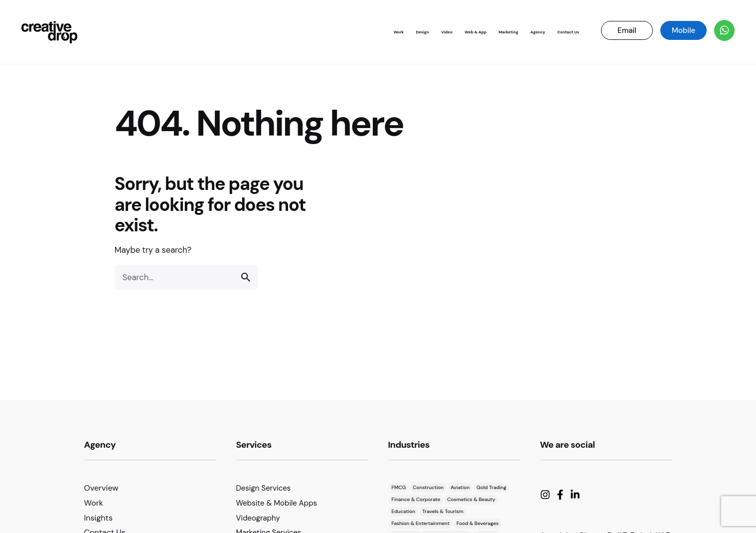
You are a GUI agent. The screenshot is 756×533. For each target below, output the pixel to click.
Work (94, 503)
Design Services (264, 488)
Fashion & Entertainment (421, 523)
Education (404, 511)
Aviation (460, 487)
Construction (428, 487)
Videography (258, 518)
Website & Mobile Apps (277, 503)
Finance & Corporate (416, 499)
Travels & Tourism (443, 511)
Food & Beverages (478, 523)
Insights (98, 518)
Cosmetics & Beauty (471, 499)
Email (627, 30)
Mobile (683, 30)
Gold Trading (491, 487)
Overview (101, 488)
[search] (246, 277)
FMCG (399, 487)
